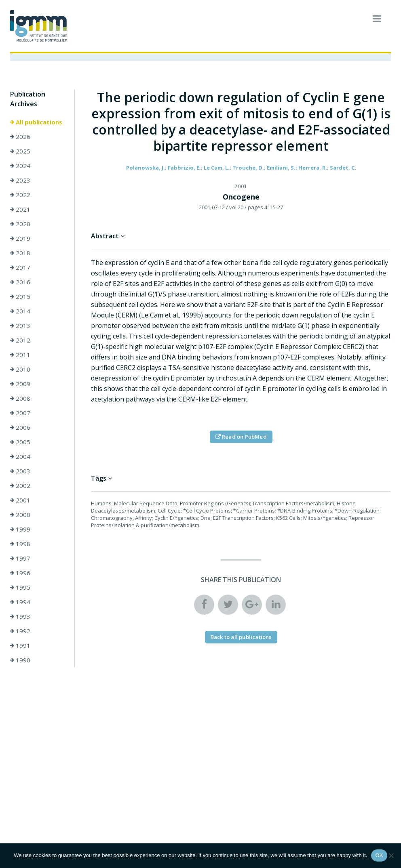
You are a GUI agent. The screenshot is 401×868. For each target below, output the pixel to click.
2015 (20, 296)
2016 (20, 282)
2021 (20, 209)
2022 (20, 195)
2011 (20, 355)
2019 (20, 238)
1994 (20, 602)
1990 (20, 660)
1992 (20, 631)
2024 (20, 166)
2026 (20, 137)
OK (379, 855)
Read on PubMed (241, 437)
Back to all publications (241, 637)
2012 (20, 340)
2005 (20, 442)
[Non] (391, 855)
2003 (20, 471)
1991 (20, 645)
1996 (20, 573)
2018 (20, 253)
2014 (20, 311)
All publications (36, 122)
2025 (20, 151)
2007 (20, 413)
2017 (20, 267)
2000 (20, 515)
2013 (20, 326)
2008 (20, 398)
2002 (20, 485)
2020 (20, 224)
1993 (20, 616)
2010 (20, 369)
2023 (20, 180)
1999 (20, 529)
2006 (20, 427)
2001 (20, 500)
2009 (20, 384)
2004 (20, 456)
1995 (20, 587)
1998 (20, 544)
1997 (20, 558)
